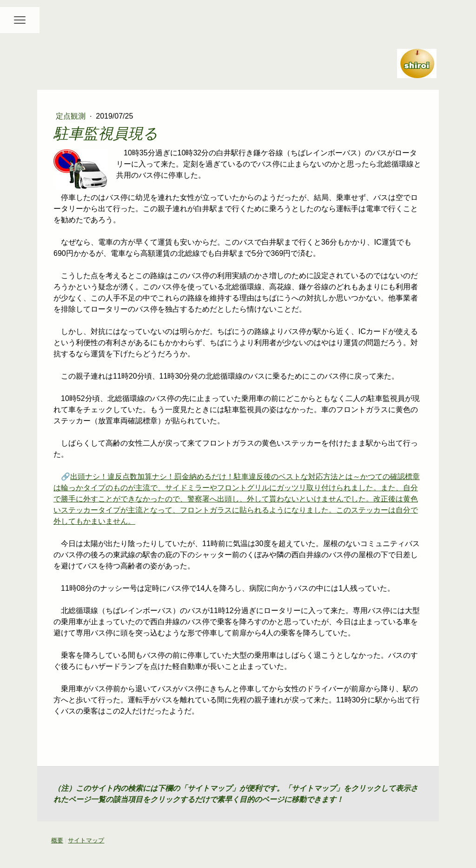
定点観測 (72, 116)
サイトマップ (86, 840)
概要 (57, 840)
